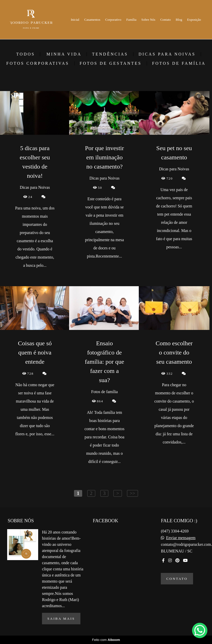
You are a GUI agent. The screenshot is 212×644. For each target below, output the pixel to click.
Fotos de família (179, 63)
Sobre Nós (148, 20)
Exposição (194, 20)
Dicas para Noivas (167, 54)
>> (132, 493)
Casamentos (92, 20)
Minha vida (64, 54)
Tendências (110, 54)
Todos (25, 54)
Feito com (106, 640)
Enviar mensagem (181, 538)
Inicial (75, 20)
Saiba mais (61, 619)
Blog (179, 20)
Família (131, 20)
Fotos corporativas (38, 63)
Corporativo (113, 20)
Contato (166, 20)
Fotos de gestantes (111, 63)
